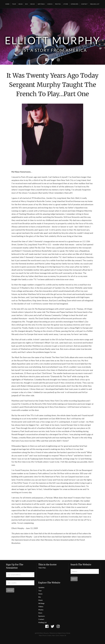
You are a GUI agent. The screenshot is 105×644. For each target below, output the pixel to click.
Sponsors (75, 4)
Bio (27, 4)
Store (66, 4)
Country (9, 579)
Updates (41, 587)
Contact (84, 4)
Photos (58, 4)
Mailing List (95, 4)
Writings (41, 4)
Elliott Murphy (52, 40)
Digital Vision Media (64, 633)
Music (33, 4)
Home (7, 4)
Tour (14, 4)
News (21, 4)
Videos (50, 4)
